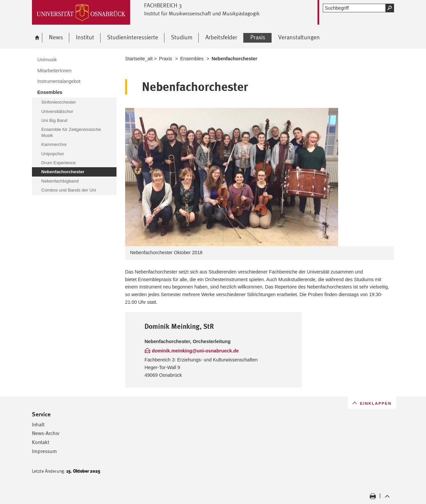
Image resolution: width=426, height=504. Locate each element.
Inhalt (38, 425)
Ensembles (192, 59)
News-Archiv (46, 433)
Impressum (44, 451)
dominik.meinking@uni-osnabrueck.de (195, 351)
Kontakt (41, 442)
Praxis (166, 59)
